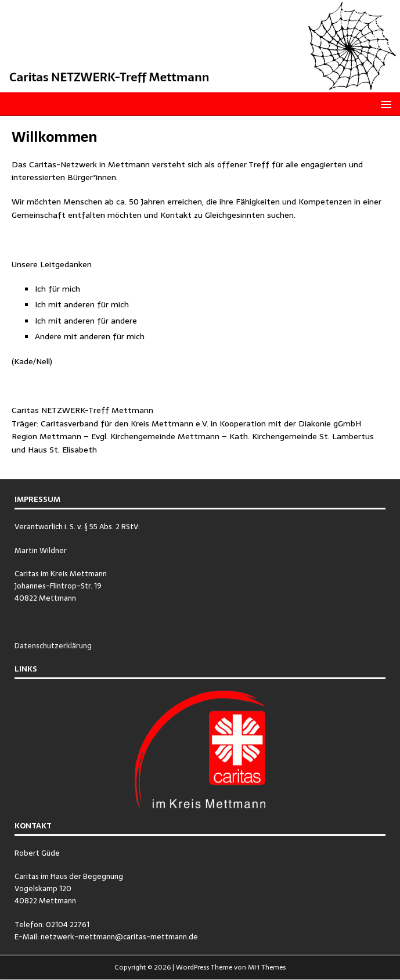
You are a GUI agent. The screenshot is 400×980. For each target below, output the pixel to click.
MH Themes (267, 967)
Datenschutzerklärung (53, 646)
